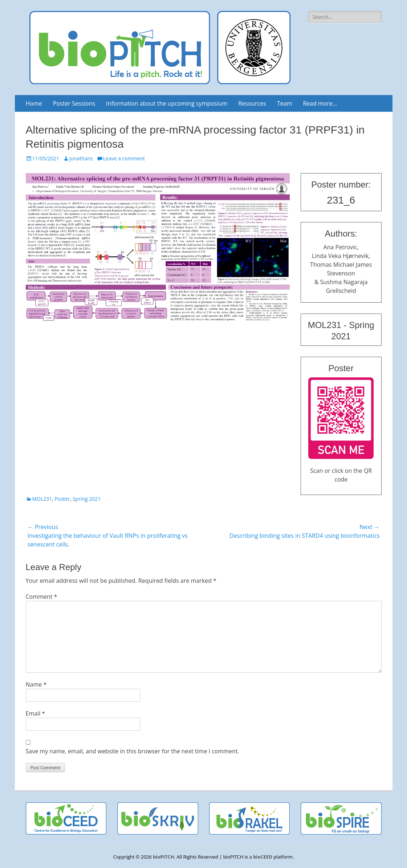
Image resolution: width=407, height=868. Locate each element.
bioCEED (263, 857)
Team (285, 103)
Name (36, 684)
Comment (42, 597)
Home (34, 103)
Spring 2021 (87, 499)
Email (36, 713)
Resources (252, 103)
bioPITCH (163, 857)
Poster (62, 499)
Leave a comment (124, 158)
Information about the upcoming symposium (167, 103)
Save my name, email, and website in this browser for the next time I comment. (133, 751)
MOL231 (42, 499)
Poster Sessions (74, 103)
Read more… (320, 103)
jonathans (81, 158)
